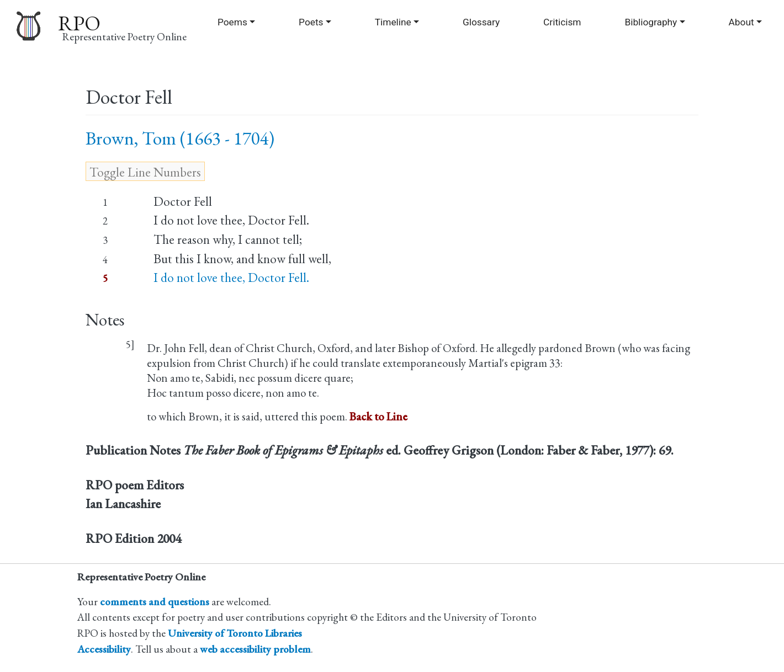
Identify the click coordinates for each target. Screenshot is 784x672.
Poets (311, 22)
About (741, 22)
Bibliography (651, 22)
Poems (232, 22)
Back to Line (378, 416)
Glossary (481, 22)
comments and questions (155, 602)
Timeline (393, 22)
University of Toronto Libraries (235, 633)
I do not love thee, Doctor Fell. (231, 278)
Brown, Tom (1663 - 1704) (180, 138)
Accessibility (104, 649)
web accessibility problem (255, 649)
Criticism (562, 22)
